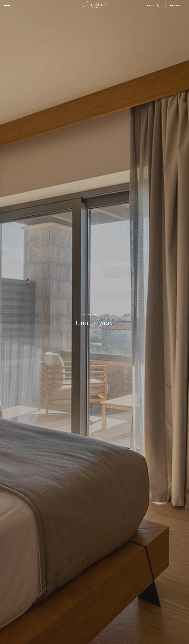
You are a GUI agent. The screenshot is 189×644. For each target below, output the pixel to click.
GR (153, 5)
